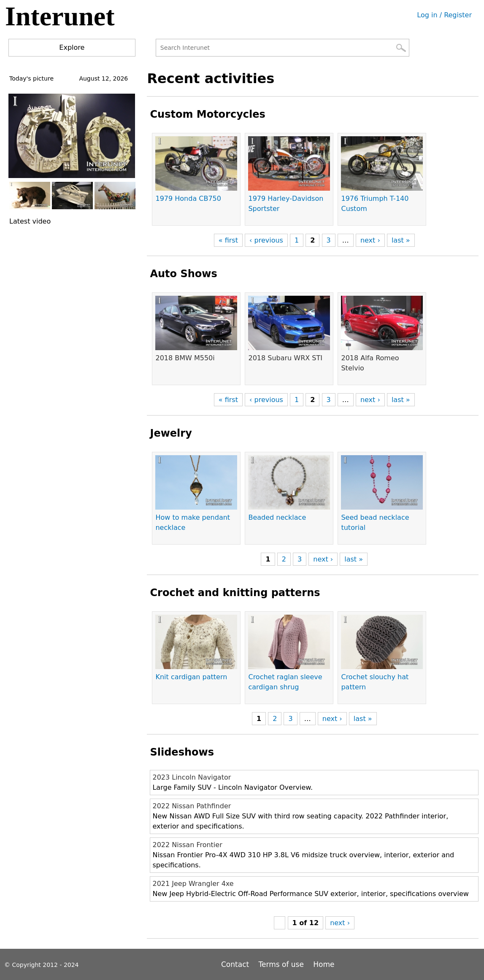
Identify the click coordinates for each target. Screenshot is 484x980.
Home (324, 964)
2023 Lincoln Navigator (192, 777)
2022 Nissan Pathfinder (192, 806)
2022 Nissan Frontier (187, 845)
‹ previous (266, 240)
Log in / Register (444, 15)
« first (228, 240)
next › (370, 240)
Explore (72, 47)
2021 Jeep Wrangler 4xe (193, 884)
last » (401, 240)
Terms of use (281, 964)
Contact (236, 964)
